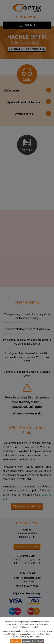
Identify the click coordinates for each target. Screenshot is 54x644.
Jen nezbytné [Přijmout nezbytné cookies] (28, 641)
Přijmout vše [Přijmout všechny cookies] (16, 641)
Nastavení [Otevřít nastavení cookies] (39, 641)
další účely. (36, 627)
